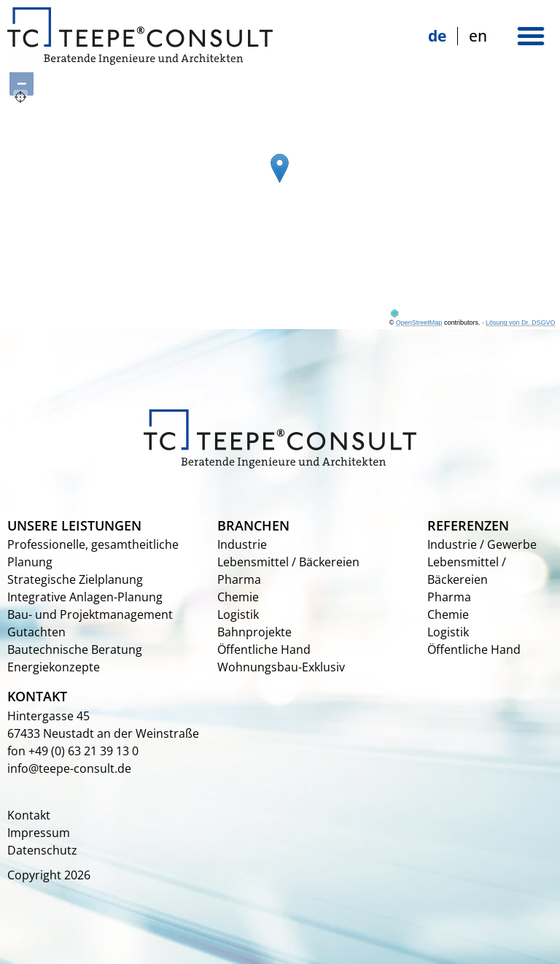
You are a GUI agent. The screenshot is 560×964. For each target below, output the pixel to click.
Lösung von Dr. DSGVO (521, 323)
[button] (531, 36)
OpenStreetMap (419, 323)
